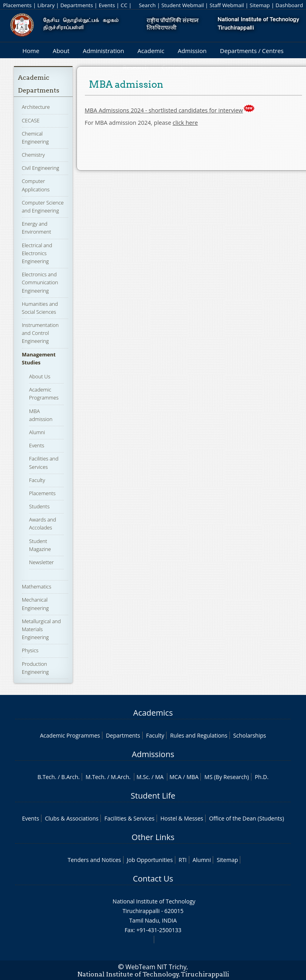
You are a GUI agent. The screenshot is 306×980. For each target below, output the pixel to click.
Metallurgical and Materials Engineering (41, 629)
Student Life (153, 796)
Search (147, 5)
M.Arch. (121, 777)
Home (31, 51)
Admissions (153, 754)
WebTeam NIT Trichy (156, 967)
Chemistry (33, 155)
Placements (18, 5)
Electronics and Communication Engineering (40, 282)
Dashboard (289, 5)
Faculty (37, 480)
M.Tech (95, 777)
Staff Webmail (227, 5)
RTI (182, 860)
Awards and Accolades (43, 523)
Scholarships (249, 735)
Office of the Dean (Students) (247, 818)
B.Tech (46, 777)
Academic (151, 51)
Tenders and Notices (94, 860)
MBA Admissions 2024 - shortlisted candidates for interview (164, 110)
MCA (175, 777)
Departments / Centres (252, 51)
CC (124, 5)
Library (46, 5)
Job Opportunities (150, 860)
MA (159, 777)
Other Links (153, 837)
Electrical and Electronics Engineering (37, 253)
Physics (30, 650)
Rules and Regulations (199, 735)
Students (39, 506)
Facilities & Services (129, 818)
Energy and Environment (37, 228)
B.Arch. (71, 777)
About (61, 51)
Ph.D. (262, 777)
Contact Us (153, 879)
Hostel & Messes (182, 818)
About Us (40, 376)
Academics (153, 713)
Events (107, 5)
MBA (193, 777)
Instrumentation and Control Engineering (40, 333)
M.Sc (142, 777)
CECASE (31, 120)
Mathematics (37, 586)
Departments (76, 5)
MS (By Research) (227, 777)
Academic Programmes (44, 394)
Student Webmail (183, 5)
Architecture (36, 107)
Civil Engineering (41, 168)
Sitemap (260, 5)
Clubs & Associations (72, 818)
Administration (104, 51)
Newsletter (41, 562)
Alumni (37, 432)
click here (185, 123)
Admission (192, 51)
